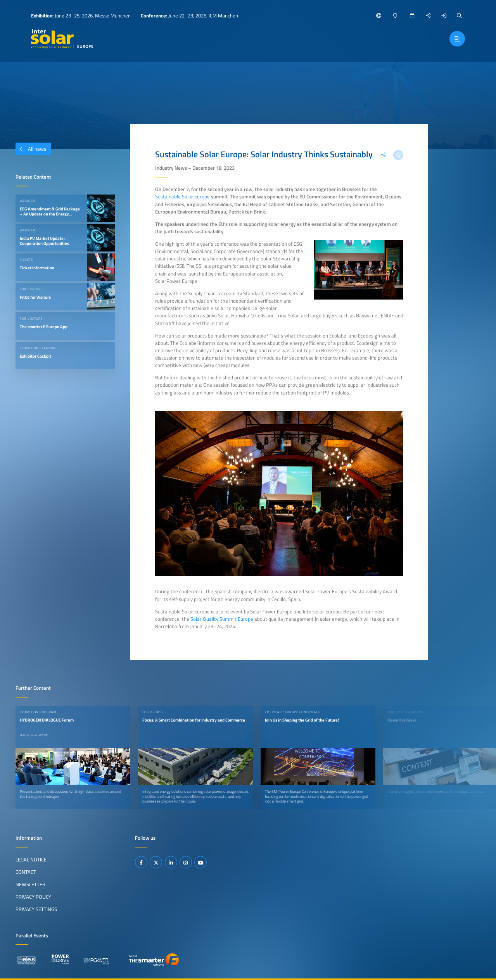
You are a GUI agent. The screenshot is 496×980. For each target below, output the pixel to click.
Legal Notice (31, 859)
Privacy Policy (33, 897)
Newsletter (30, 884)
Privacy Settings (36, 909)
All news (31, 149)
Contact (26, 872)
